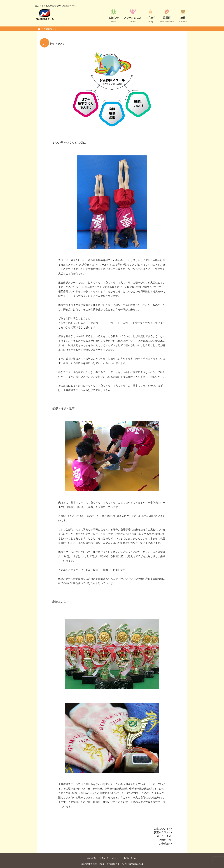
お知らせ (114, 16)
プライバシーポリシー (110, 858)
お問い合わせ (130, 858)
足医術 (167, 16)
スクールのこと (133, 16)
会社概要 (91, 858)
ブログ (151, 16)
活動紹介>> (165, 840)
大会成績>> (165, 844)
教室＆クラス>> (163, 832)
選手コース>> (164, 836)
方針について (50, 29)
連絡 (183, 16)
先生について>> (163, 829)
